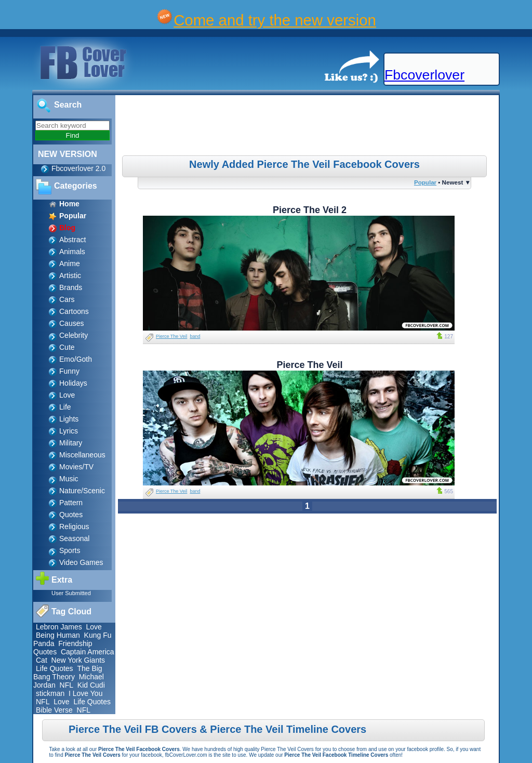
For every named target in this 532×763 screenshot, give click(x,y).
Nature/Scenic (82, 491)
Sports (70, 550)
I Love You (85, 693)
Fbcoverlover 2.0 (78, 168)
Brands (71, 287)
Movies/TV (76, 467)
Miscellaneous (82, 455)
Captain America (88, 652)
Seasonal (74, 538)
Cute (67, 347)
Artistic (70, 275)
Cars (67, 299)
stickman (50, 693)
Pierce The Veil (171, 336)
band (195, 336)
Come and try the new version (275, 20)
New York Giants (78, 660)
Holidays (73, 383)
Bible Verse (54, 710)
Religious (74, 527)
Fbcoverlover (424, 75)
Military (71, 443)
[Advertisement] (309, 127)
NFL (66, 685)
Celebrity (74, 335)
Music (69, 479)
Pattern (71, 503)
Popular (425, 182)
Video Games (81, 562)
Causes (71, 323)
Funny (69, 371)
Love (67, 395)
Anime (70, 264)
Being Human (58, 635)
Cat (42, 660)
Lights (69, 419)
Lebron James (59, 627)
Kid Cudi (91, 685)
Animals (72, 252)
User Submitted (71, 593)
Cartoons (74, 311)
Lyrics (69, 431)
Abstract (72, 240)
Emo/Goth (76, 359)
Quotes (71, 515)
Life (65, 407)
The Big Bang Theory (68, 673)
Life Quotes (55, 668)
